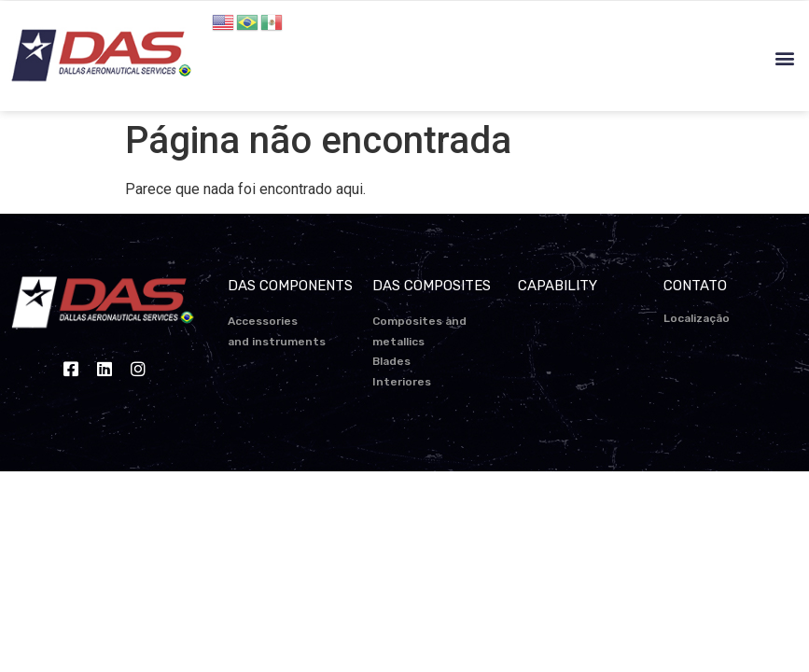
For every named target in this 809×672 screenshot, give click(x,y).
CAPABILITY (558, 286)
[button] (784, 58)
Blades (391, 361)
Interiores (402, 382)
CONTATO (695, 286)
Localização (697, 318)
